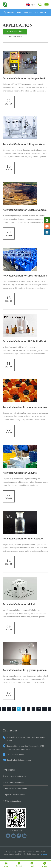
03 (9, 429)
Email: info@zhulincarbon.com (19, 760)
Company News (15, 37)
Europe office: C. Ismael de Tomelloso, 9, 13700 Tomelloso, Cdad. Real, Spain (26, 748)
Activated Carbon (42, 12)
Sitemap (44, 854)
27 (9, 495)
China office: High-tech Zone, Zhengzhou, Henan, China (26, 739)
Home (18, 12)
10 (39, 709)
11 (8, 363)
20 (9, 232)
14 (9, 561)
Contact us (10, 730)
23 (9, 692)
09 (9, 626)
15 (9, 166)
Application (28, 12)
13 (9, 298)
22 (9, 100)
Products (9, 770)
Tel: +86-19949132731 (16, 755)
